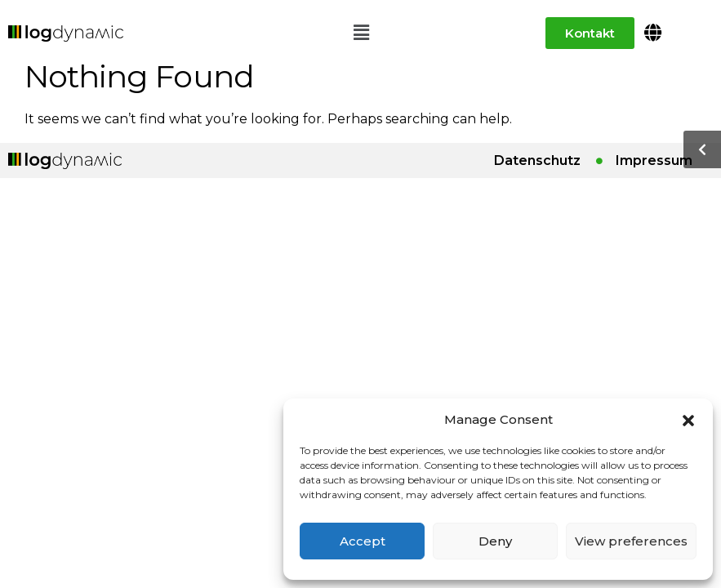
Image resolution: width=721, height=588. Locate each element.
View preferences (631, 541)
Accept (363, 541)
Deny (495, 541)
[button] (688, 419)
